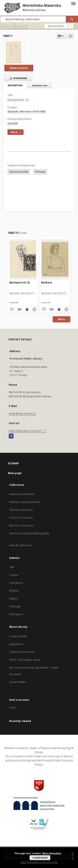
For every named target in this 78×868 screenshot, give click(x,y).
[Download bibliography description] (19, 309)
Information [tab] (40, 86)
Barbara (47, 282)
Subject (14, 599)
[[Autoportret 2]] (23, 259)
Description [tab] (15, 86)
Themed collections (21, 510)
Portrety (40, 172)
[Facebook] (11, 436)
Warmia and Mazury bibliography (29, 533)
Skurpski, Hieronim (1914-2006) (26, 111)
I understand (40, 858)
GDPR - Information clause (25, 660)
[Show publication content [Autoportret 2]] (27, 309)
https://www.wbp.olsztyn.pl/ (28, 431)
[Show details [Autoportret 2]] (34, 309)
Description (16, 614)
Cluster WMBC (18, 682)
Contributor (16, 583)
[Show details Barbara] (66, 309)
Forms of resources (21, 518)
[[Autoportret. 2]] (14, 52)
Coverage (15, 606)
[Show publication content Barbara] (59, 309)
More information (52, 853)
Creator (14, 575)
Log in (13, 707)
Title (12, 567)
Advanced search (56, 26)
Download (17, 78)
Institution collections (22, 494)
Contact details (18, 636)
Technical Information (22, 652)
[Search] (72, 19)
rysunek (12, 123)
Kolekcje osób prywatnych (25, 502)
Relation (14, 591)
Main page (15, 473)
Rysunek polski (19, 172)
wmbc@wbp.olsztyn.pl (22, 413)
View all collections (20, 545)
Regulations (16, 644)
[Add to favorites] (71, 36)
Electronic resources (21, 525)
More (61, 319)
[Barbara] (55, 259)
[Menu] (73, 3)
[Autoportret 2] (19, 282)
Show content (19, 68)
